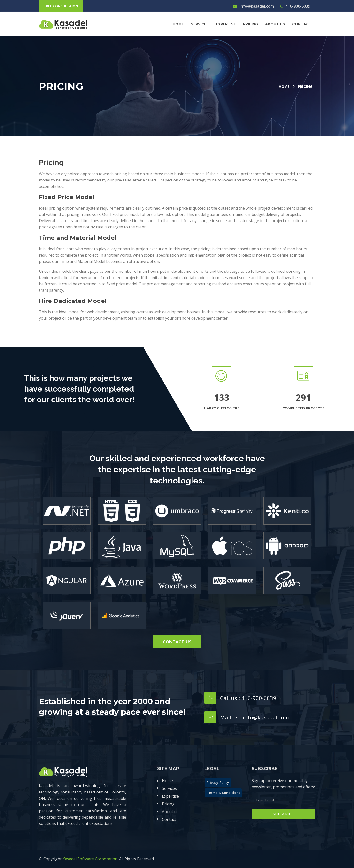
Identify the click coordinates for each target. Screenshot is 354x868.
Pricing (250, 24)
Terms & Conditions (223, 793)
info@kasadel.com (254, 6)
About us (275, 24)
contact (302, 24)
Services (200, 24)
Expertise (226, 24)
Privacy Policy (218, 782)
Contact (169, 819)
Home (178, 24)
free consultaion (61, 6)
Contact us (177, 642)
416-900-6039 (295, 6)
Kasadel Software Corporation (90, 859)
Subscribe (283, 814)
